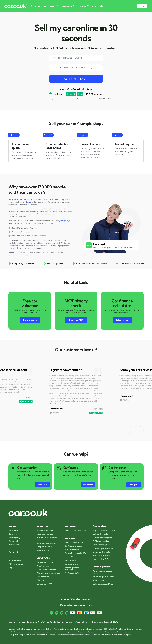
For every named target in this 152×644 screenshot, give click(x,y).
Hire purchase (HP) (72, 550)
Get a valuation (30, 320)
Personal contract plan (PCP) (76, 553)
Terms (89, 605)
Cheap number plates (102, 552)
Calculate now (122, 320)
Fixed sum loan (71, 560)
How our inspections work (103, 577)
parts (18, 223)
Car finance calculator (74, 546)
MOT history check (16, 564)
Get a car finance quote (74, 542)
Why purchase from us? (46, 570)
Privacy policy (14, 538)
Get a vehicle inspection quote (103, 572)
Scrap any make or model (47, 543)
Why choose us (99, 580)
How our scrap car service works (47, 539)
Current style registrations (104, 548)
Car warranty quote (45, 562)
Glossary (40, 580)
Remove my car (43, 550)
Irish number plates (101, 534)
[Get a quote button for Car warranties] (42, 485)
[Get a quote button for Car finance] (88, 485)
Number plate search (101, 556)
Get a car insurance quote (75, 530)
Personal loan (70, 557)
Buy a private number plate (104, 530)
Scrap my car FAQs (44, 547)
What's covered (43, 566)
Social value (13, 530)
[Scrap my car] (51, 6)
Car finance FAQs (72, 573)
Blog (10, 568)
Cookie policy (14, 541)
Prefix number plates (101, 545)
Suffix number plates (101, 541)
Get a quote (42, 485)
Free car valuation (16, 560)
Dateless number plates (102, 538)
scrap (29, 202)
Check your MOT (76, 320)
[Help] (101, 6)
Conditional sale (71, 564)
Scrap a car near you (45, 534)
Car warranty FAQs (44, 584)
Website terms (14, 545)
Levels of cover (43, 577)
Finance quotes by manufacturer (72, 569)
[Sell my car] (36, 6)
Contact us (13, 534)
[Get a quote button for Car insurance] (134, 485)
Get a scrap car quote (45, 530)
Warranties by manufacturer (48, 573)
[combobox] (76, 69)
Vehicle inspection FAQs (103, 584)
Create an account (16, 557)
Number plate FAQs (101, 559)
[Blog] (94, 6)
